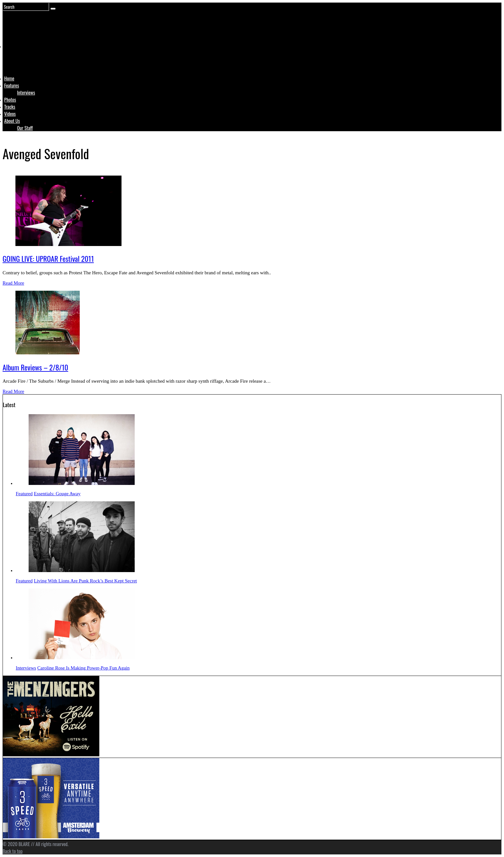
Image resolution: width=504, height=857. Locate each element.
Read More (13, 283)
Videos (10, 114)
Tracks (10, 106)
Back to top (13, 851)
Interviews (26, 92)
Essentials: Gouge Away (57, 494)
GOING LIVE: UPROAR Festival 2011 (48, 259)
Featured (24, 494)
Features (12, 85)
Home (9, 78)
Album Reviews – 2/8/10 (35, 367)
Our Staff (25, 128)
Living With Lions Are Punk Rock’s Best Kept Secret (85, 581)
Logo (20, 59)
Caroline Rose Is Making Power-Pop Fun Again (83, 668)
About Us (12, 121)
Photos (10, 99)
